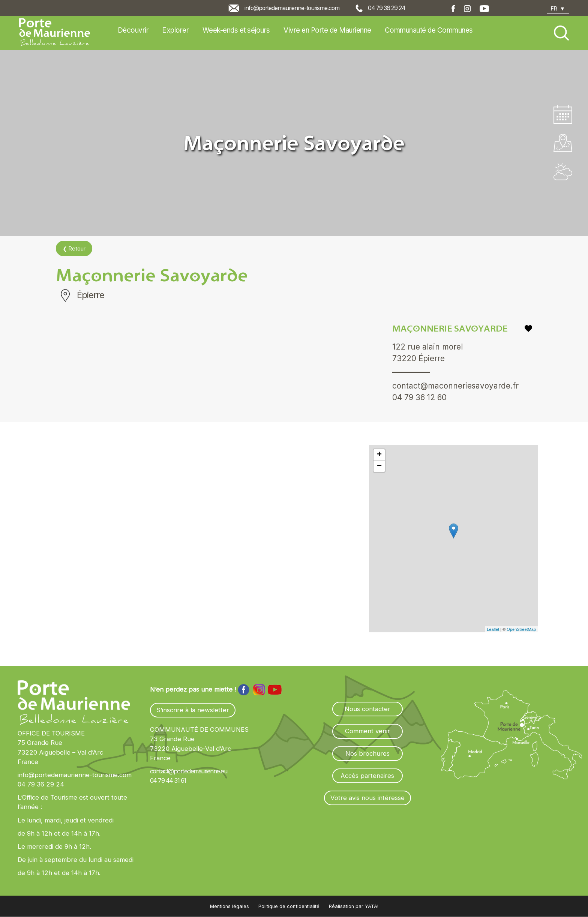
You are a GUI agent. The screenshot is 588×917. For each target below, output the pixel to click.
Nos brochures (367, 753)
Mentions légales (229, 907)
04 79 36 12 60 (420, 398)
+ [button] (379, 455)
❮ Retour (74, 248)
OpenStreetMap (521, 629)
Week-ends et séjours (236, 30)
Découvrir (133, 30)
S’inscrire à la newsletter (193, 710)
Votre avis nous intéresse (367, 798)
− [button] (379, 467)
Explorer (175, 30)
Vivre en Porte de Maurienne (327, 30)
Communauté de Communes (429, 30)
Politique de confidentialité (289, 907)
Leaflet (493, 629)
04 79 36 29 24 (387, 8)
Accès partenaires (367, 776)
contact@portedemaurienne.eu (189, 771)
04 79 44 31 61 (168, 781)
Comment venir (367, 731)
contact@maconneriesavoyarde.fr (456, 386)
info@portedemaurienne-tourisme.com (292, 8)
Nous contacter (367, 709)
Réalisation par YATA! (354, 907)
